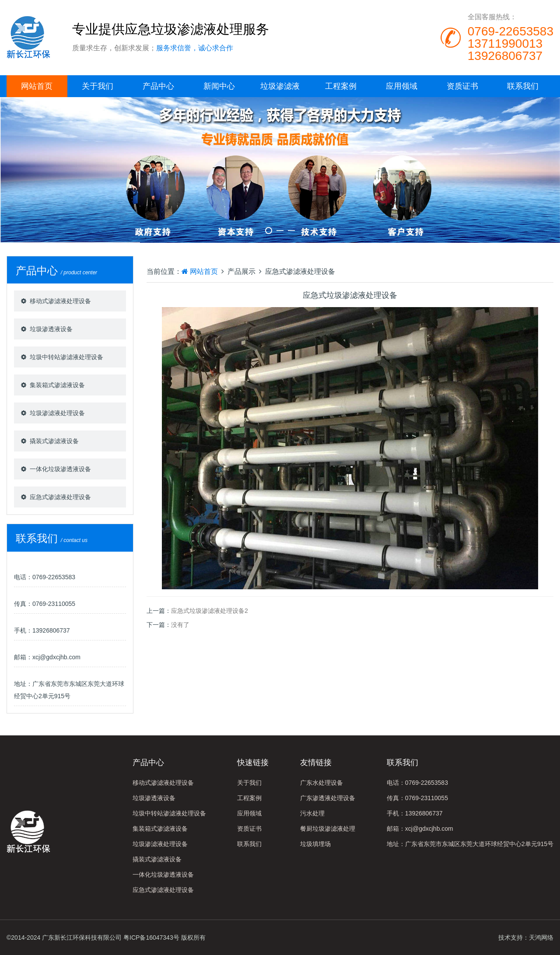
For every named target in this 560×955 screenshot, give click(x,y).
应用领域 (402, 86)
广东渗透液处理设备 (328, 798)
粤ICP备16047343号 (151, 938)
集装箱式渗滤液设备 (57, 385)
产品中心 (158, 86)
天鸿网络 (541, 938)
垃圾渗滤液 (280, 86)
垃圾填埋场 (315, 844)
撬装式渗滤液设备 (54, 441)
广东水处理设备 (322, 783)
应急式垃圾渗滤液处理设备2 (210, 611)
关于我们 (98, 86)
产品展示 (241, 271)
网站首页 (37, 86)
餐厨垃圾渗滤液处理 (328, 829)
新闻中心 (219, 86)
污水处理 (312, 813)
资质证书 (462, 86)
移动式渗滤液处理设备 (60, 301)
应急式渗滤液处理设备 (60, 497)
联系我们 (523, 86)
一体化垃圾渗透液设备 (60, 469)
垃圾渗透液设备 (51, 329)
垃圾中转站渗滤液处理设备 (66, 357)
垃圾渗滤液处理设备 (57, 413)
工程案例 (341, 86)
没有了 (180, 625)
